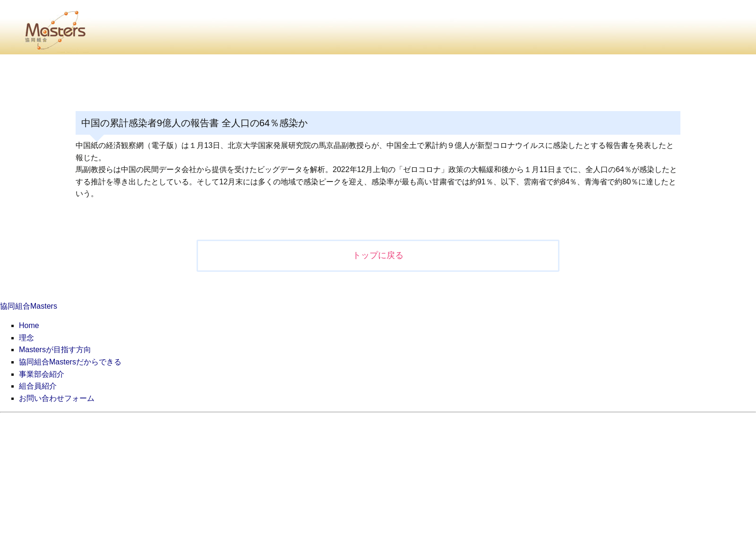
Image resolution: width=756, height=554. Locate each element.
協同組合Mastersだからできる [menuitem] (70, 362)
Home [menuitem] (29, 325)
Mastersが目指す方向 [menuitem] (55, 350)
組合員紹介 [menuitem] (38, 386)
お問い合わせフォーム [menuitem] (57, 398)
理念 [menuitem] (26, 338)
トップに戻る (378, 255)
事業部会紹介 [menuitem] (42, 374)
